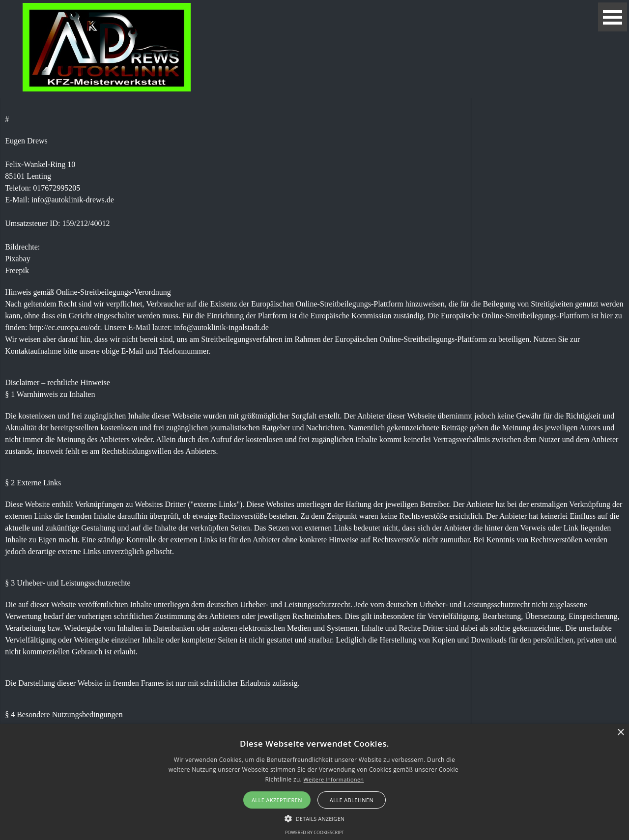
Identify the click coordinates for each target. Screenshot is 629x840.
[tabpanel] (314, 445)
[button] (315, 817)
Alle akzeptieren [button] (277, 800)
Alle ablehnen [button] (352, 800)
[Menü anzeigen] (613, 17)
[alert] (314, 782)
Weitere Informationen (333, 779)
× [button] (620, 733)
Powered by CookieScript (314, 832)
